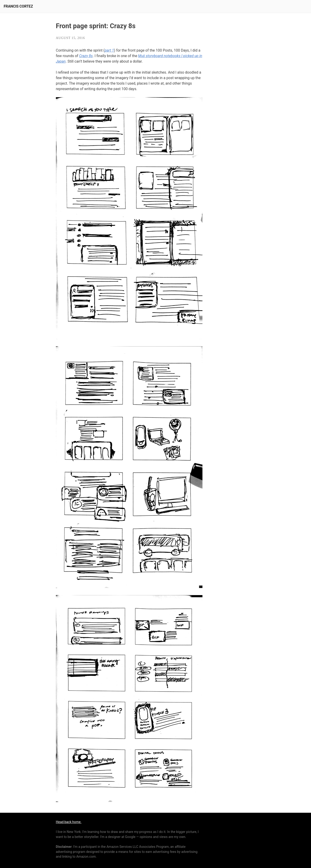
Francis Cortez (18, 6)
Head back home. (69, 822)
